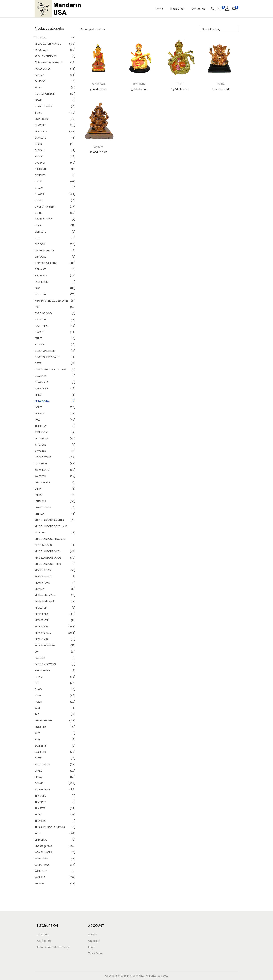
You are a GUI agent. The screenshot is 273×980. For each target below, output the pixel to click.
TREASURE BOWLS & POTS (50, 827)
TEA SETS (40, 808)
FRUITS (38, 338)
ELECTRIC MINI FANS (46, 263)
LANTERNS (40, 501)
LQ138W (98, 147)
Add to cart (98, 89)
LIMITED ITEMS (43, 507)
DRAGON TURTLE (44, 251)
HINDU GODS (42, 401)
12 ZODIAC (41, 37)
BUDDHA (39, 157)
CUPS (38, 225)
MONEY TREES (43, 576)
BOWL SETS (41, 119)
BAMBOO (40, 81)
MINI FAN (40, 514)
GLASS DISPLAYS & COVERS (50, 370)
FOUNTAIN (40, 319)
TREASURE (40, 821)
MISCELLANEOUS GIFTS (48, 551)
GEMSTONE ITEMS (45, 351)
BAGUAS (39, 75)
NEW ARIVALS (42, 620)
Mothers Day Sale (45, 595)
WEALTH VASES (43, 852)
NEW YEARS (41, 639)
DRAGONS (40, 257)
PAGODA (40, 658)
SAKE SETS (41, 746)
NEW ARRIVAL (42, 627)
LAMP (38, 489)
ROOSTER (40, 727)
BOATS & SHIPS (43, 106)
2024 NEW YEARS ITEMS (48, 63)
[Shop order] (219, 29)
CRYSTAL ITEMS (44, 219)
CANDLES (40, 175)
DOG (38, 238)
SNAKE (38, 771)
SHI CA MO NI (42, 764)
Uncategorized (44, 846)
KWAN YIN (40, 476)
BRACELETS (41, 131)
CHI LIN (39, 200)
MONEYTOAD (42, 583)
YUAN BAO (41, 884)
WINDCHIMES (42, 865)
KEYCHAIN (40, 445)
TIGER (38, 815)
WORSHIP (40, 877)
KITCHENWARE (43, 457)
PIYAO (38, 689)
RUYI (37, 739)
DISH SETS (40, 232)
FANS (38, 288)
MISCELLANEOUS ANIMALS (49, 520)
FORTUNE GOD (43, 313)
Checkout (94, 941)
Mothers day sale (45, 602)
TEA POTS (40, 802)
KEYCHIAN (40, 451)
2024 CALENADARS (46, 56)
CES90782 (139, 84)
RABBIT (39, 702)
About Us (43, 935)
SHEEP (38, 758)
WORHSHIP (41, 871)
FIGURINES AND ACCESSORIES (51, 301)
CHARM (39, 188)
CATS (38, 182)
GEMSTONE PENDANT (47, 357)
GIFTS (38, 363)
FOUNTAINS (41, 326)
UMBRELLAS (41, 840)
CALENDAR (41, 169)
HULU (38, 420)
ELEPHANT (40, 269)
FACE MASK (41, 282)
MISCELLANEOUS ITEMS (48, 564)
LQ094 (221, 84)
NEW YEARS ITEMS (45, 645)
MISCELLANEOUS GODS (48, 558)
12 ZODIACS (41, 50)
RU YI (38, 733)
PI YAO (39, 677)
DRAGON (40, 244)
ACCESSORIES (43, 69)
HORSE (38, 407)
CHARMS (40, 194)
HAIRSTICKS (41, 388)
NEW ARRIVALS (43, 633)
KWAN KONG (42, 470)
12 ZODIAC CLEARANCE (48, 44)
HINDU (38, 395)
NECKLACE (41, 608)
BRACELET (40, 125)
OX (36, 652)
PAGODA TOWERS (45, 664)
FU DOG (39, 345)
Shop (91, 947)
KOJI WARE (41, 464)
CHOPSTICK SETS (45, 207)
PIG (37, 683)
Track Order (95, 953)
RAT (37, 714)
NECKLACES (41, 614)
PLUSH (38, 696)
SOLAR (38, 777)
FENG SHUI (40, 294)
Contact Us (44, 941)
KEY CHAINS (41, 439)
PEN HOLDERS (42, 670)
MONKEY (40, 589)
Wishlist (93, 935)
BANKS (38, 88)
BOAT (38, 100)
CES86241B (98, 84)
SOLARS (39, 783)
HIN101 (180, 84)
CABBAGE (40, 163)
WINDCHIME (41, 858)
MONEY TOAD (43, 570)
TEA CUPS (40, 796)
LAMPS (38, 495)
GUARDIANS (41, 382)
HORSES (39, 413)
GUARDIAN (41, 376)
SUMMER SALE (42, 790)
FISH (37, 307)
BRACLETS (40, 138)
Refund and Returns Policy (53, 947)
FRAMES (39, 332)
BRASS (38, 144)
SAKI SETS (40, 752)
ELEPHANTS (41, 276)
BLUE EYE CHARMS (45, 94)
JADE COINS (42, 432)
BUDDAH (39, 150)
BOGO (38, 113)
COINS (38, 213)
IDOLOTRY (41, 426)
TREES (38, 833)
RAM (37, 708)
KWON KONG (42, 482)
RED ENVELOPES (44, 721)
